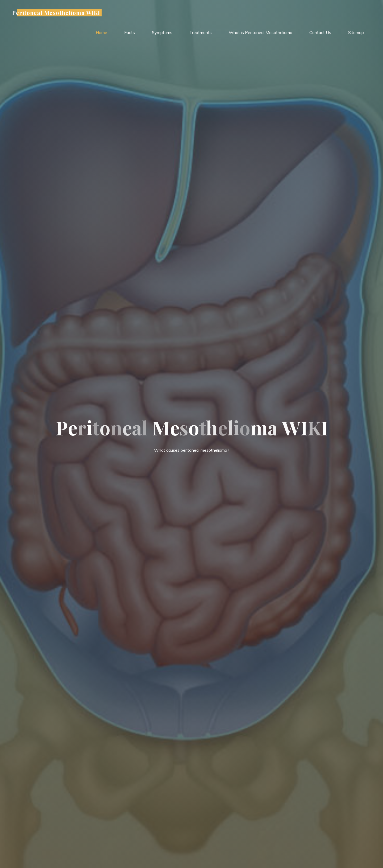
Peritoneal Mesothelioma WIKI (56, 12)
